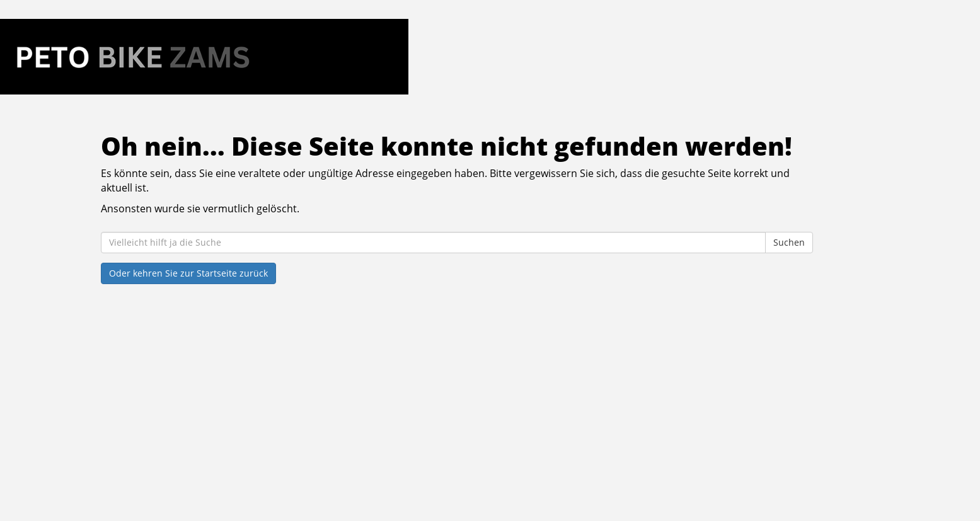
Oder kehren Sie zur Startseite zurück (188, 273)
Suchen (789, 242)
